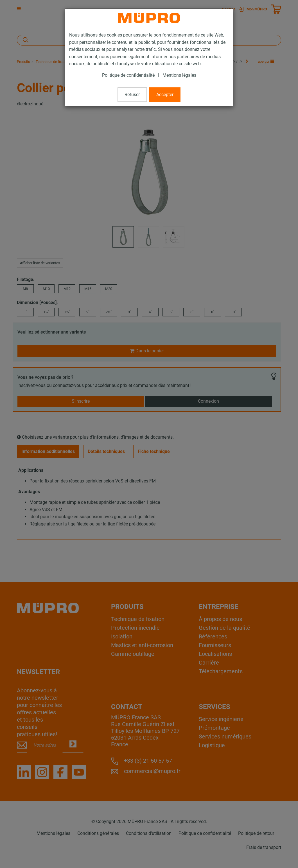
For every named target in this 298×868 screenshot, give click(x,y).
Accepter (165, 95)
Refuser (132, 95)
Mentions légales (179, 75)
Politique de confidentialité (128, 75)
